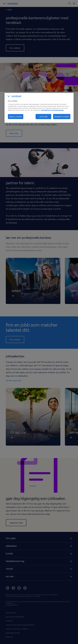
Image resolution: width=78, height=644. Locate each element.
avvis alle (43, 116)
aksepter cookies (62, 116)
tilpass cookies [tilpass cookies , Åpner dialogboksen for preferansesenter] (16, 116)
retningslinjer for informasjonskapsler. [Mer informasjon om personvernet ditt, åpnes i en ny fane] (52, 110)
